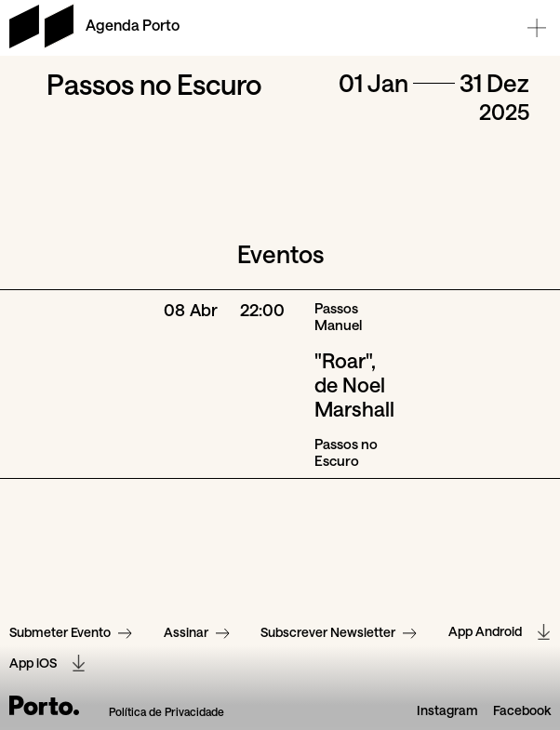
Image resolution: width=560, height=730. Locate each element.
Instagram (447, 709)
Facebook (522, 709)
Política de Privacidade (167, 710)
